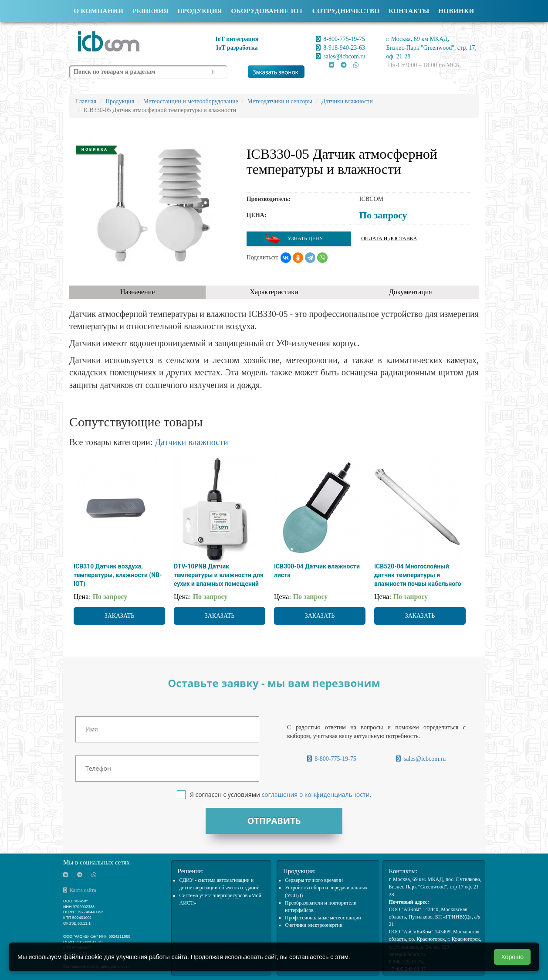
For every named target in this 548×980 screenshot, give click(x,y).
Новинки (456, 11)
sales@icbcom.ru (341, 56)
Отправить (274, 821)
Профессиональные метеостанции (323, 918)
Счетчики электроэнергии (314, 925)
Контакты (409, 11)
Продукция (200, 11)
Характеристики (274, 292)
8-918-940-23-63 (340, 48)
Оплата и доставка (389, 238)
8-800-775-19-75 (340, 39)
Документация (411, 292)
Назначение (137, 292)
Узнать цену (294, 239)
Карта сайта (80, 890)
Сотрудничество (346, 11)
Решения (151, 11)
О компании (98, 11)
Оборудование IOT (267, 11)
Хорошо (512, 957)
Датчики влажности (191, 442)
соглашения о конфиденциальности (315, 795)
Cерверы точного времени (314, 880)
